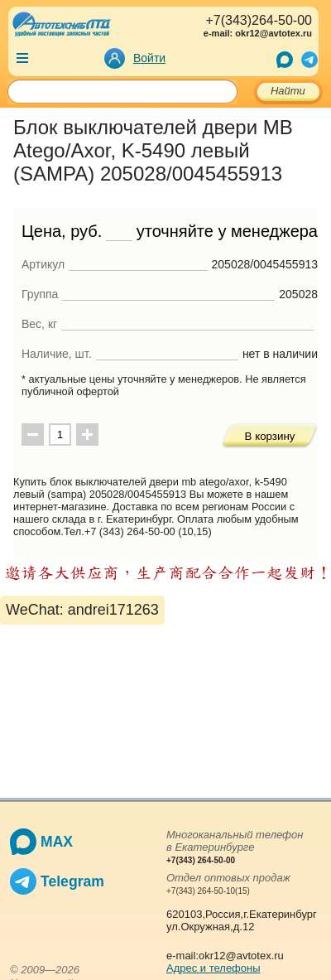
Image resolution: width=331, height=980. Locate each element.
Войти (149, 58)
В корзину (270, 436)
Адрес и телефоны (213, 968)
